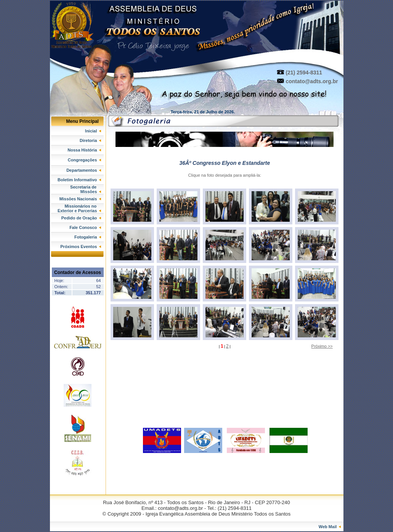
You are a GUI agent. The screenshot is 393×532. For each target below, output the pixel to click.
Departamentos (84, 170)
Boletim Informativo (79, 180)
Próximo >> (322, 346)
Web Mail (330, 527)
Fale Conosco (85, 227)
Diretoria (90, 140)
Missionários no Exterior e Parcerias (81, 208)
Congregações (85, 160)
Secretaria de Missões (87, 189)
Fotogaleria (88, 237)
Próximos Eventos (81, 247)
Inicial (93, 131)
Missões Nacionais (80, 199)
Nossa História (84, 150)
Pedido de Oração (81, 218)
